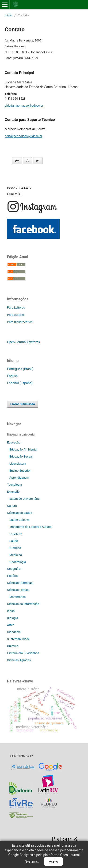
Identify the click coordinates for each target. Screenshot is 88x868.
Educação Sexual (21, 456)
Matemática (17, 597)
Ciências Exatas (18, 590)
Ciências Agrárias (19, 660)
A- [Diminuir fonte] (38, 161)
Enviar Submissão (23, 404)
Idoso (11, 611)
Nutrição (15, 548)
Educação (14, 442)
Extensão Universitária (25, 499)
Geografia (14, 569)
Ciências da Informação (23, 604)
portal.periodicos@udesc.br (23, 136)
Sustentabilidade (18, 639)
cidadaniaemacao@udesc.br (24, 106)
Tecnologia (15, 485)
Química (13, 646)
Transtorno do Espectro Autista (31, 527)
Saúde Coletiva (19, 520)
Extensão (13, 492)
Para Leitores (16, 307)
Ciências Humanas (20, 583)
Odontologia (18, 562)
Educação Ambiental (23, 449)
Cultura (12, 506)
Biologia (13, 618)
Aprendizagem (19, 478)
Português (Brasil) (20, 369)
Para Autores (16, 315)
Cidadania (14, 632)
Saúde (14, 541)
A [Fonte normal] (27, 161)
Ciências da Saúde (20, 513)
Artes (11, 625)
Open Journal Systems (23, 342)
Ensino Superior (20, 471)
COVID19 (15, 534)
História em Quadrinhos (23, 653)
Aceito (53, 861)
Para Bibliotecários (20, 322)
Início (8, 15)
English (12, 376)
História (12, 576)
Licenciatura (18, 464)
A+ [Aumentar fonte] (17, 161)
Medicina (16, 555)
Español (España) (20, 383)
